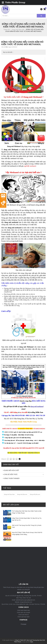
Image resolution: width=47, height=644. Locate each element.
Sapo (32, 642)
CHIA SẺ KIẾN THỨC (11, 474)
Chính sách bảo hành (23, 617)
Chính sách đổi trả (23, 615)
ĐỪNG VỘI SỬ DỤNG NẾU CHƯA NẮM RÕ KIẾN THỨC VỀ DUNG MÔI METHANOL (22, 43)
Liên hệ (3, 204)
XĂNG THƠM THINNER (12, 478)
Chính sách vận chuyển (23, 613)
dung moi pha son (22, 494)
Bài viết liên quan (11, 505)
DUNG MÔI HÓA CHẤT (12, 470)
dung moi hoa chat (9, 494)
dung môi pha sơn (35, 494)
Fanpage (23, 624)
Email (3, 196)
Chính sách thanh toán (23, 610)
